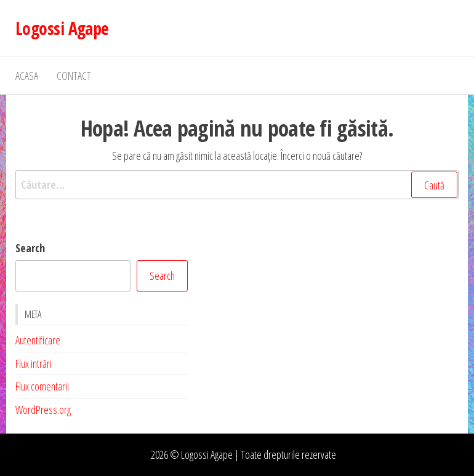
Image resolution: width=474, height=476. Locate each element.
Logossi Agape (62, 28)
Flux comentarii (42, 386)
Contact (74, 76)
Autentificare (38, 340)
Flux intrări (34, 363)
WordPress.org (43, 410)
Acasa (27, 76)
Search (30, 248)
